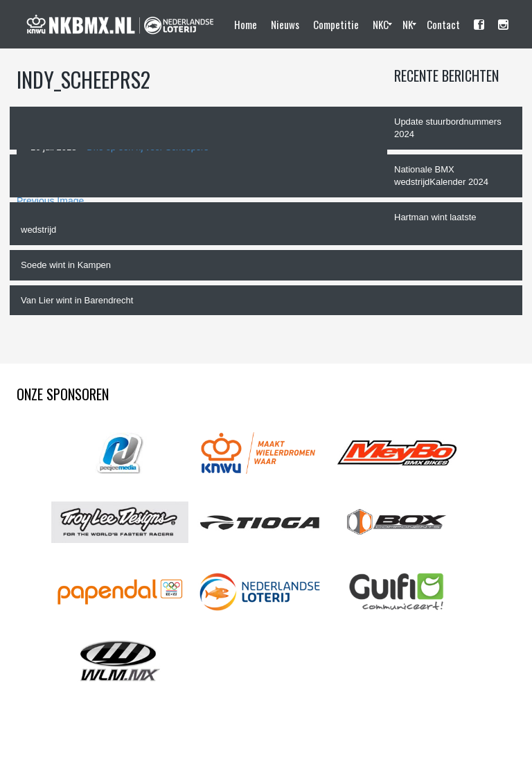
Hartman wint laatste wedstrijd (249, 224)
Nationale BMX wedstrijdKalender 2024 (441, 176)
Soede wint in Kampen (66, 265)
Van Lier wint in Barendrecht (77, 300)
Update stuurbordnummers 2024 (448, 128)
